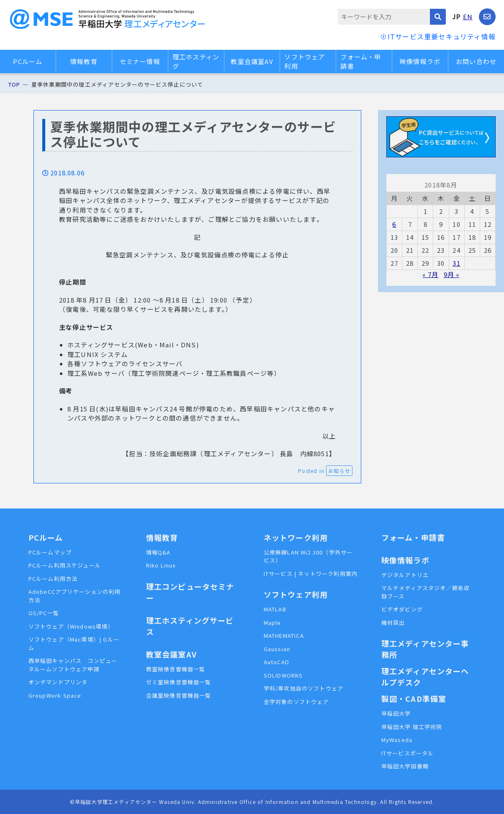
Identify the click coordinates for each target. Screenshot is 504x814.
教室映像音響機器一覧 (176, 669)
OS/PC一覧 (44, 613)
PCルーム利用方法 (53, 579)
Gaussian (277, 649)
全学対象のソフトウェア (296, 702)
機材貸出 (393, 623)
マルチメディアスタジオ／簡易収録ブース (426, 592)
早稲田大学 (396, 713)
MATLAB (275, 609)
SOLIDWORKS (283, 675)
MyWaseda (397, 740)
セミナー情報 (140, 61)
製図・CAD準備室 (414, 698)
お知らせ (339, 471)
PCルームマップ (50, 552)
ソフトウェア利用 (305, 62)
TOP (14, 84)
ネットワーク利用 (296, 537)
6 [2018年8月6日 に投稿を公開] (394, 224)
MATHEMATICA (284, 636)
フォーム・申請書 (361, 62)
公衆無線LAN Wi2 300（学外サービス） (308, 556)
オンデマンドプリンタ (58, 682)
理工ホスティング (196, 62)
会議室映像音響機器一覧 (179, 695)
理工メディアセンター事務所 (425, 649)
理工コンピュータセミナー (190, 592)
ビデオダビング (402, 609)
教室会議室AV (252, 61)
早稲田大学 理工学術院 (412, 727)
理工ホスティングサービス (190, 626)
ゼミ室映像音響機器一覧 (179, 682)
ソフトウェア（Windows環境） (71, 626)
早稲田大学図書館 (405, 766)
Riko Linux (161, 565)
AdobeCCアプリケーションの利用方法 (75, 596)
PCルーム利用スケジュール (65, 565)
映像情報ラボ (420, 61)
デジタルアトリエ (405, 575)
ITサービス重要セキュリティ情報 (442, 36)
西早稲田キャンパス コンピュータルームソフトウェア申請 (73, 665)
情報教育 (84, 61)
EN (468, 17)
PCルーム (28, 61)
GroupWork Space (55, 695)
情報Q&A (158, 552)
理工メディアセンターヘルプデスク (425, 677)
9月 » (452, 274)
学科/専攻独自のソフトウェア (304, 688)
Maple (273, 623)
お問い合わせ (476, 61)
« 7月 (430, 274)
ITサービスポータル (408, 753)
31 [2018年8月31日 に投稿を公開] (456, 263)
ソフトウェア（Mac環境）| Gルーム (74, 643)
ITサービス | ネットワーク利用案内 (311, 574)
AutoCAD (276, 662)
